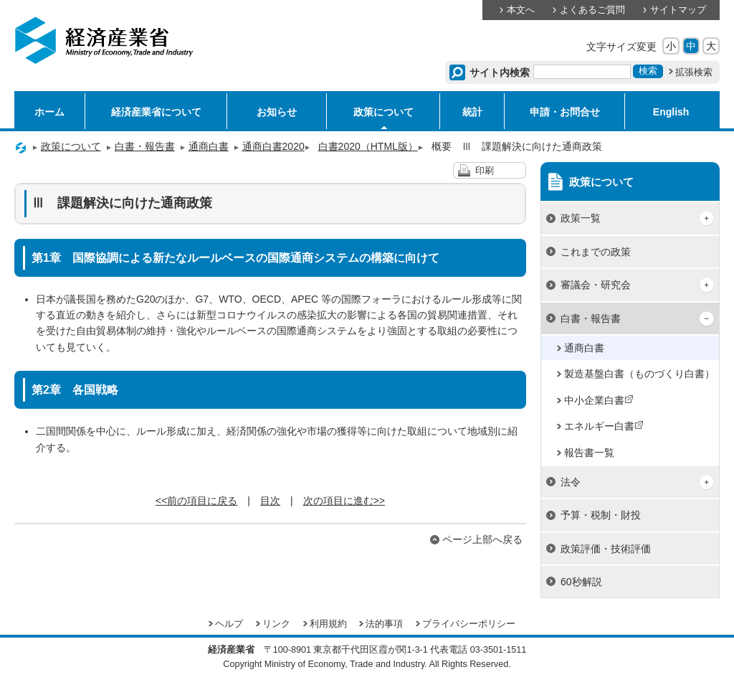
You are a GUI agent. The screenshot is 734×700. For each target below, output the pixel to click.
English (671, 112)
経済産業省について (156, 112)
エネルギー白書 (604, 426)
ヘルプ (229, 624)
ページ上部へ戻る (482, 539)
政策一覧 (581, 218)
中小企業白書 (599, 400)
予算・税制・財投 (601, 515)
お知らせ (277, 112)
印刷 (485, 171)
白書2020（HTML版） (371, 146)
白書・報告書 (145, 146)
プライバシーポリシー (469, 624)
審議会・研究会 (596, 285)
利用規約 (328, 624)
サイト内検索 (500, 72)
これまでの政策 (596, 252)
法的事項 (384, 624)
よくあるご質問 (592, 10)
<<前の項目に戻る (196, 501)
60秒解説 (581, 582)
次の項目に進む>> (344, 501)
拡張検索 (694, 72)
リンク (276, 624)
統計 (472, 112)
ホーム (49, 112)
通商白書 (209, 146)
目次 (270, 501)
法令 (571, 482)
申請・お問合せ (565, 112)
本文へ (521, 10)
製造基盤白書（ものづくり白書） (639, 374)
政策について (383, 112)
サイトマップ (678, 10)
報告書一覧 (589, 453)
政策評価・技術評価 (606, 549)
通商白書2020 (276, 146)
